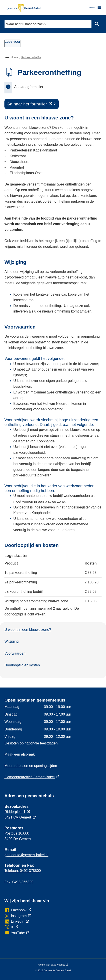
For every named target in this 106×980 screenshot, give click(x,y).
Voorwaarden (15, 653)
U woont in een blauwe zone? (28, 630)
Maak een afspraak (20, 754)
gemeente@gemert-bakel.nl (26, 855)
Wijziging (12, 641)
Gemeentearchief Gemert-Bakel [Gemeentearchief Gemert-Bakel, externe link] (32, 777)
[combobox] (48, 24)
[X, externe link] (11, 927)
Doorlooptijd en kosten (22, 665)
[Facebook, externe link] (18, 910)
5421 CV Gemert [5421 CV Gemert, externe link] (20, 817)
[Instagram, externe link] (18, 916)
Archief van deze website (53, 965)
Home (14, 57)
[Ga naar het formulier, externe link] (32, 104)
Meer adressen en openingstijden (31, 766)
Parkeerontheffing (32, 57)
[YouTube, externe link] (17, 933)
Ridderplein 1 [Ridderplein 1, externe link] (17, 812)
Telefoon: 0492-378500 (23, 871)
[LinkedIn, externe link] (17, 922)
